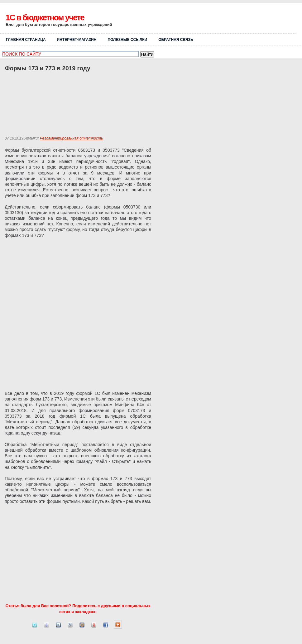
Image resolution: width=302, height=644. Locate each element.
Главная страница (26, 40)
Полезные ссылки (127, 40)
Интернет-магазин (77, 40)
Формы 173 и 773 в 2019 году (48, 68)
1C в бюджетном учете (45, 17)
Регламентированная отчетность (72, 138)
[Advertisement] (223, 21)
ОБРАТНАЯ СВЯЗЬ (176, 40)
